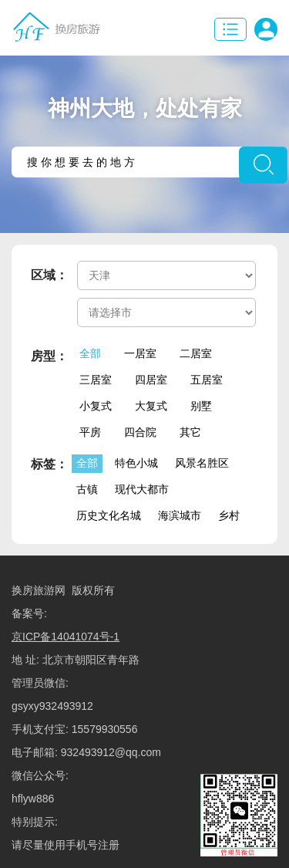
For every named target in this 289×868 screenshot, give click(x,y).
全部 (90, 353)
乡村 (229, 515)
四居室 (151, 380)
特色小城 (136, 463)
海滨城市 (180, 515)
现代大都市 (142, 489)
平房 (90, 432)
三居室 (96, 380)
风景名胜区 (202, 463)
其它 (190, 432)
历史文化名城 (109, 515)
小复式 (96, 406)
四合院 (140, 432)
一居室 (140, 353)
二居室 (196, 353)
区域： (49, 275)
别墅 (201, 406)
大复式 (151, 406)
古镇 (87, 489)
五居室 (207, 380)
